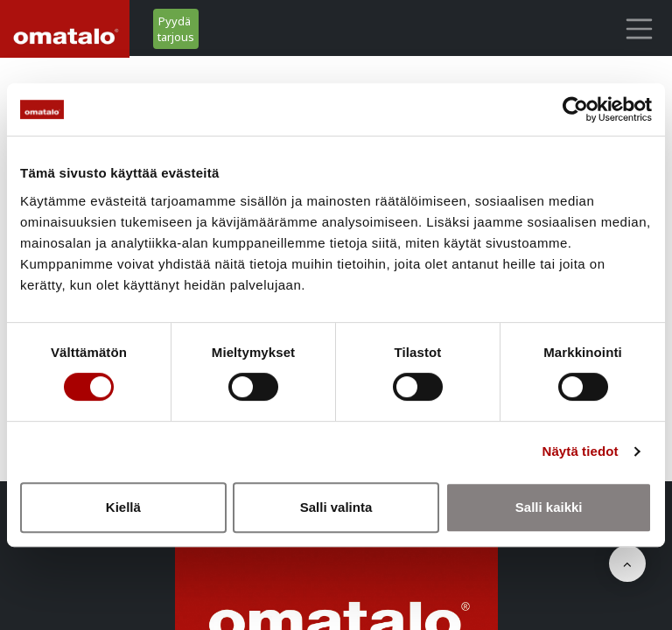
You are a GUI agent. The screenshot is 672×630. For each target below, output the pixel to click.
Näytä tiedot (581, 451)
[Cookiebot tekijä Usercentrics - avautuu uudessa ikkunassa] (575, 109)
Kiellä (123, 507)
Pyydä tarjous (176, 29)
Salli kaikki (549, 507)
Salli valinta (336, 507)
